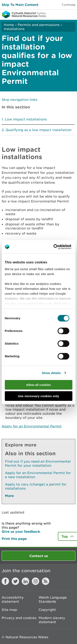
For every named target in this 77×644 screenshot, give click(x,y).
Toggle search (60, 14)
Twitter (15, 581)
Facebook (5, 581)
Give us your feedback (21, 531)
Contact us (39, 556)
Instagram (36, 581)
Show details (51, 373)
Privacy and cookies (19, 618)
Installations (14, 29)
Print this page (14, 539)
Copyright (47, 610)
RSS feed (46, 581)
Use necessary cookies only (38, 396)
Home (9, 25)
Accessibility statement (13, 599)
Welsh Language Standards (53, 599)
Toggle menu (71, 14)
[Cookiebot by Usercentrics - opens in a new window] (60, 247)
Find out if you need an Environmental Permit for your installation (38, 463)
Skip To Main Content (20, 5)
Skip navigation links (20, 100)
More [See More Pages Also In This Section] (9, 496)
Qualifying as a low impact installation (38, 130)
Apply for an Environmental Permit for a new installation (38, 475)
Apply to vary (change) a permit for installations (36, 486)
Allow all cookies (38, 385)
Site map (9, 610)
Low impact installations (26, 119)
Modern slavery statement (52, 620)
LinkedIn (25, 581)
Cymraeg (69, 5)
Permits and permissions (39, 25)
